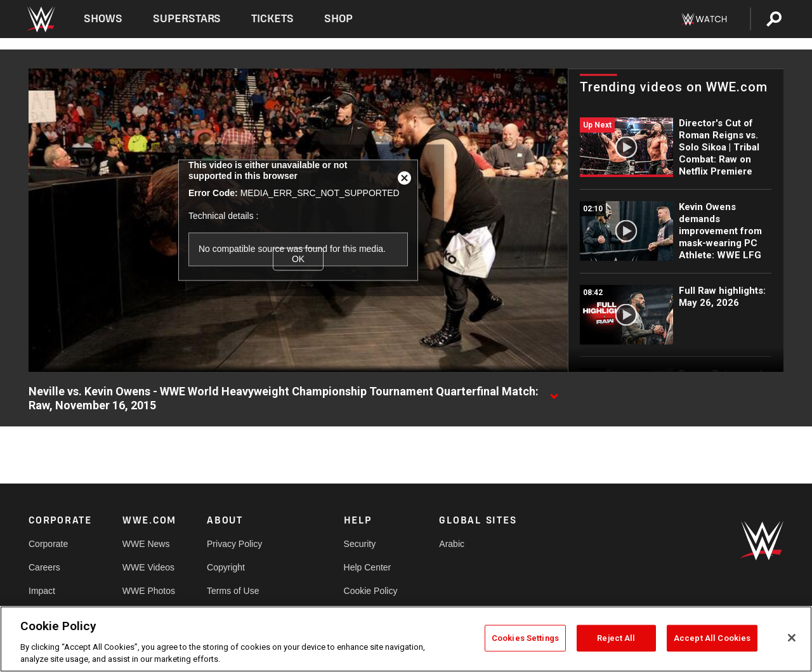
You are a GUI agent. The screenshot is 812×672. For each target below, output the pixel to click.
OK (298, 259)
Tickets (272, 19)
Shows (103, 19)
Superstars (187, 19)
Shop (338, 19)
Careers (44, 567)
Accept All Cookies (712, 638)
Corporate (48, 544)
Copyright (226, 567)
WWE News (146, 544)
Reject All (616, 638)
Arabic (452, 544)
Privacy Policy (234, 544)
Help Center (368, 567)
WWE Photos (149, 591)
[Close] (792, 638)
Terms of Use (233, 591)
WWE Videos (148, 567)
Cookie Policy (371, 591)
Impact (42, 591)
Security (360, 544)
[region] (406, 639)
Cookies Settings (525, 638)
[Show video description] (554, 392)
